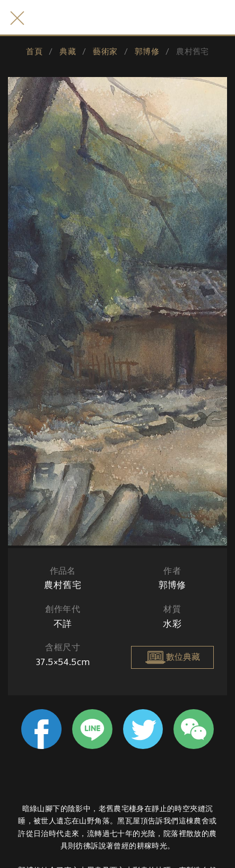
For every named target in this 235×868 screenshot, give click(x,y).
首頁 (34, 51)
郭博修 (147, 51)
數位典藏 (172, 657)
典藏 (68, 51)
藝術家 (105, 51)
